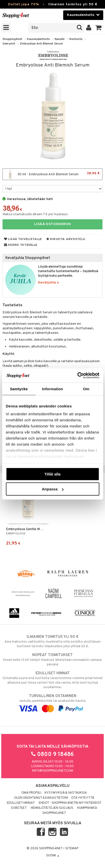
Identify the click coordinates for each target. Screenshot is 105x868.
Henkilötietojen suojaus (52, 808)
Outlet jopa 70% (23, 4)
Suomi (53, 856)
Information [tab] (53, 389)
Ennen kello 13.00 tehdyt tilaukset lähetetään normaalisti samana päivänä (52, 660)
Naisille (60, 39)
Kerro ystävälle (21, 245)
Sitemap (72, 849)
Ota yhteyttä (83, 798)
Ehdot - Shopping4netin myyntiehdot (70, 803)
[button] (99, 28)
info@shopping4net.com (52, 771)
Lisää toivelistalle (23, 239)
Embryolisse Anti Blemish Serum (41, 44)
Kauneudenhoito (38, 39)
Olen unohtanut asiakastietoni (41, 798)
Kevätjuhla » (48, 283)
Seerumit (9, 44)
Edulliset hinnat (21, 803)
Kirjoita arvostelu (66, 239)
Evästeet (19, 808)
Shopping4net (12, 39)
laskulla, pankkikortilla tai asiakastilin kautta (52, 702)
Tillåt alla (53, 474)
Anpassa (53, 489)
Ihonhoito (76, 39)
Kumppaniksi (87, 808)
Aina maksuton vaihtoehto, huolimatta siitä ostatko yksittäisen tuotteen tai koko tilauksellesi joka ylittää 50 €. (52, 641)
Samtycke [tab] (19, 389)
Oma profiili (31, 793)
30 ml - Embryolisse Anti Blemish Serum (52, 174)
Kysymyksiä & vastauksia (66, 793)
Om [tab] (86, 389)
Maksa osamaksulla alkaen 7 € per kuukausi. (36, 214)
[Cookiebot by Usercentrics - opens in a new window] (77, 376)
